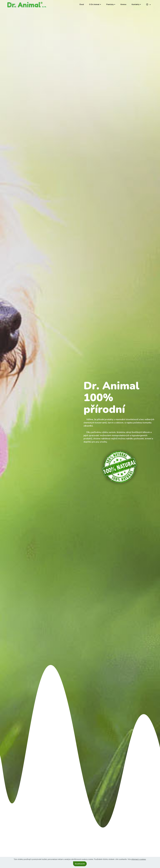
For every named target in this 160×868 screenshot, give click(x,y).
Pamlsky (110, 4)
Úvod (82, 4)
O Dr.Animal (94, 4)
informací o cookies (139, 859)
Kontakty (135, 4)
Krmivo (123, 4)
